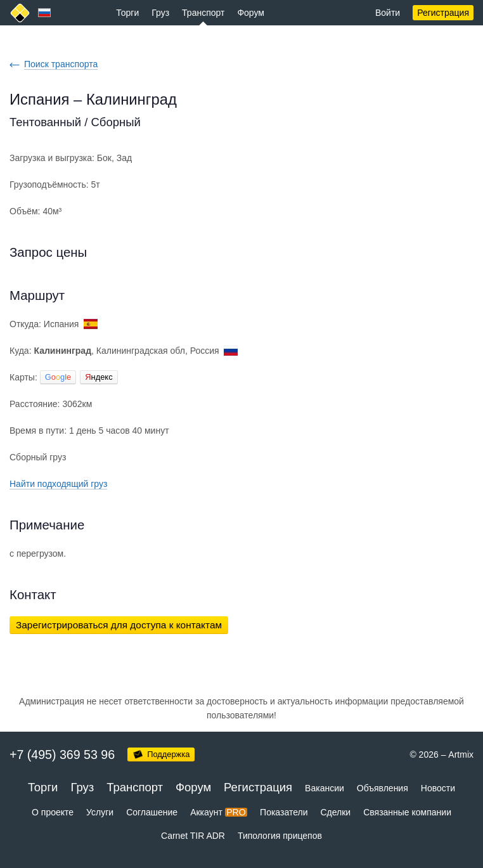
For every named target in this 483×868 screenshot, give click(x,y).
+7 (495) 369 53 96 (62, 755)
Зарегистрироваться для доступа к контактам (119, 625)
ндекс (99, 377)
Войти (388, 13)
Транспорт (203, 13)
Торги (127, 13)
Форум (251, 13)
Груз (160, 13)
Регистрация (443, 13)
